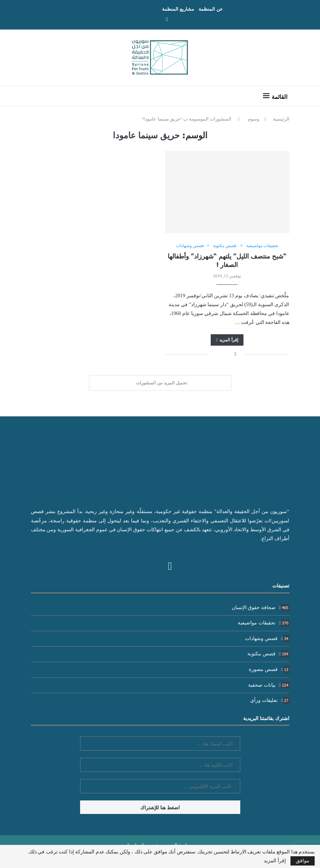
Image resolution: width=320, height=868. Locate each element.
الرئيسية (281, 119)
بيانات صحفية (269, 685)
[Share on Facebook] (235, 354)
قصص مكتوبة (268, 654)
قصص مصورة (269, 669)
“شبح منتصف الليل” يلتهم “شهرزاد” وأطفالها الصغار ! (227, 260)
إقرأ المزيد (227, 340)
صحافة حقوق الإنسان (261, 608)
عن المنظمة (211, 9)
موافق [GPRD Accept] (303, 861)
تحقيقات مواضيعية (263, 623)
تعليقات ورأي (270, 700)
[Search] (40, 96)
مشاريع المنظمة (178, 9)
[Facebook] (167, 20)
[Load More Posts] (160, 383)
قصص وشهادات (267, 638)
